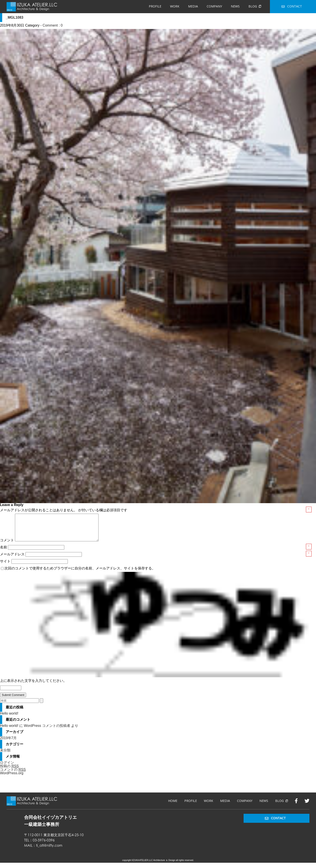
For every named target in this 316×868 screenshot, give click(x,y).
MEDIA (193, 6)
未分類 (5, 755)
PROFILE (155, 6)
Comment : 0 (53, 25)
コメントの (13, 775)
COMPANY (214, 6)
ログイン (7, 768)
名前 (4, 552)
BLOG (255, 6)
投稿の (9, 771)
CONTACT (292, 6)
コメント (7, 545)
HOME (173, 806)
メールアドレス (13, 559)
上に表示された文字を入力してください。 (33, 686)
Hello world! (9, 719)
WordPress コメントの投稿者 (47, 731)
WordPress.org (12, 778)
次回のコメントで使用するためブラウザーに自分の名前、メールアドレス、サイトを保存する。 (80, 574)
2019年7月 (8, 743)
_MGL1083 (14, 17)
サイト (5, 566)
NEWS (235, 6)
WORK (175, 6)
